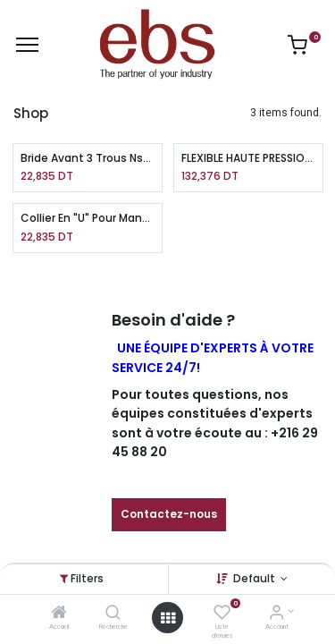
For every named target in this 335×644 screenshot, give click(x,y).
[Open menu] (168, 618)
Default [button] (255, 578)
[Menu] (27, 45)
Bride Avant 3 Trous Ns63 (88, 158)
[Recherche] (113, 614)
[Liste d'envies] (222, 614)
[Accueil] (59, 614)
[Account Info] (276, 614)
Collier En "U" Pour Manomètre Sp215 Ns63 (88, 218)
